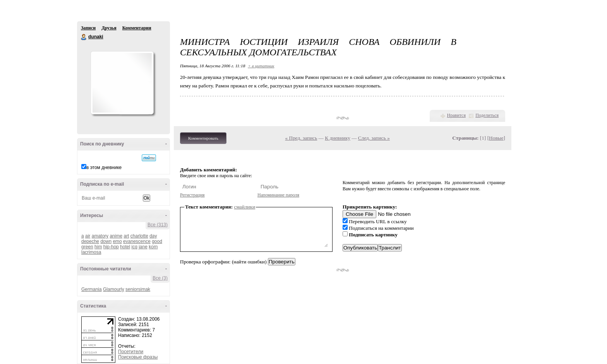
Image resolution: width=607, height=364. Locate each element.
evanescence (137, 241)
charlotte (139, 236)
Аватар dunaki (122, 83)
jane (143, 247)
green (87, 247)
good (157, 241)
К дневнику (338, 138)
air (88, 236)
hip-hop (111, 247)
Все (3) (160, 278)
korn (153, 247)
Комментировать (203, 138)
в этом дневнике (104, 167)
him (98, 247)
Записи (88, 28)
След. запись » (374, 138)
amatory (100, 236)
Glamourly (114, 289)
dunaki (84, 37)
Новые (496, 138)
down (106, 241)
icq (134, 247)
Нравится (456, 115)
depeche (90, 241)
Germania (92, 289)
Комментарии (137, 28)
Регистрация (192, 195)
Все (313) (158, 225)
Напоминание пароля (278, 195)
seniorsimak (138, 289)
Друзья (109, 28)
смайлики (245, 207)
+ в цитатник (261, 66)
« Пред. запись (301, 138)
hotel (125, 247)
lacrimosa (91, 252)
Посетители (131, 352)
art (126, 236)
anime (116, 236)
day (153, 236)
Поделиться (487, 115)
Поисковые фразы (138, 357)
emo (117, 241)
